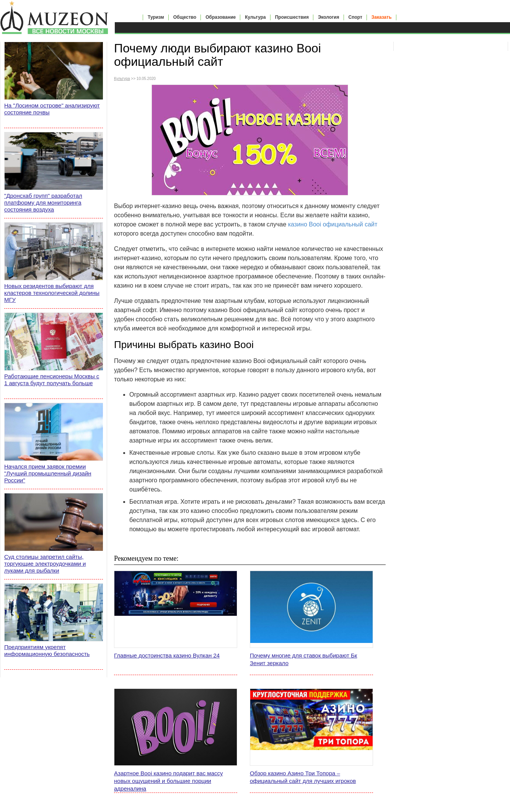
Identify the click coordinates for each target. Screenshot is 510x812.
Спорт (355, 17)
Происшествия (292, 17)
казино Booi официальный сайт (333, 224)
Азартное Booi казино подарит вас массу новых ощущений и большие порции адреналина (169, 781)
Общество (185, 17)
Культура (255, 17)
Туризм (156, 17)
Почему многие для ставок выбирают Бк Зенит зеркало (303, 659)
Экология (329, 17)
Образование (221, 17)
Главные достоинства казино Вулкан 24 (167, 655)
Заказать (382, 17)
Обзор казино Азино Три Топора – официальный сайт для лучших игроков (303, 777)
